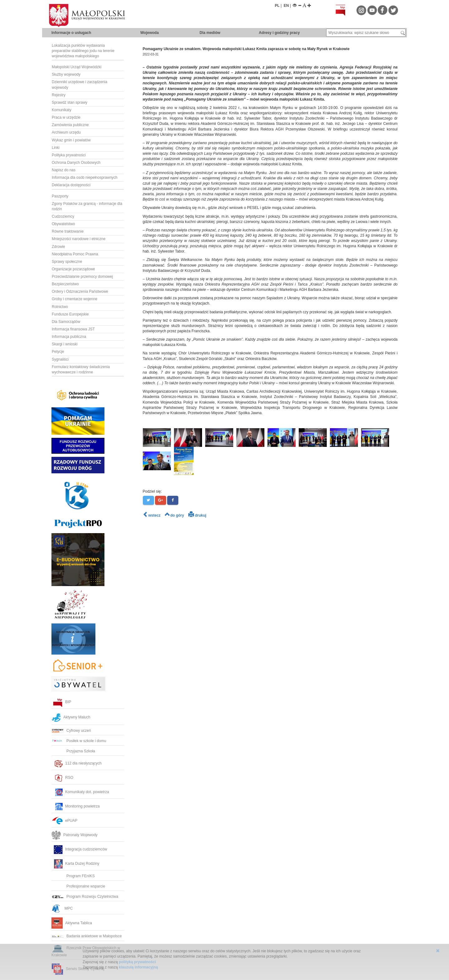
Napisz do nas (64, 170)
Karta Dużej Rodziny (75, 864)
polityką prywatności (137, 962)
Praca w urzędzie (66, 117)
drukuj (197, 515)
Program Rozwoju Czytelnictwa (85, 897)
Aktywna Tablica (72, 923)
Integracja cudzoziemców (79, 849)
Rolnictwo (60, 307)
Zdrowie (58, 247)
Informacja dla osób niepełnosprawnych (85, 178)
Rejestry (59, 95)
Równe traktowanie (68, 231)
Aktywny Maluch (71, 717)
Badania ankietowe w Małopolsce (87, 936)
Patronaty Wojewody (75, 835)
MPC (62, 908)
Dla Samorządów (66, 322)
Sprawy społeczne (67, 262)
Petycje (58, 352)
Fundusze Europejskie (70, 314)
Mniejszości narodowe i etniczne (79, 239)
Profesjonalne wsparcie (79, 886)
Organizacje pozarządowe (73, 269)
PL (277, 6)
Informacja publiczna (69, 337)
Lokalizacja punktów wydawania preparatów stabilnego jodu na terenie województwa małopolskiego (83, 51)
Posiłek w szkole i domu (79, 741)
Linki (56, 148)
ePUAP (64, 821)
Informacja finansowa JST (73, 329)
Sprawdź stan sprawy (70, 102)
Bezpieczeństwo (65, 284)
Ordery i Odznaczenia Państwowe (80, 291)
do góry (174, 515)
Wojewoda (150, 33)
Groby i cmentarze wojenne (75, 299)
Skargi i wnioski (65, 344)
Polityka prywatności (69, 155)
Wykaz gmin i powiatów (71, 140)
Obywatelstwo (63, 224)
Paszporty (60, 196)
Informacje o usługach (71, 33)
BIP (61, 702)
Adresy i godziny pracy (279, 33)
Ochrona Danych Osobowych (76, 163)
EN (286, 6)
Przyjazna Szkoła (73, 751)
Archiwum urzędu (66, 132)
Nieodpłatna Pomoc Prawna (75, 254)
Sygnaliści (60, 359)
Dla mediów (210, 33)
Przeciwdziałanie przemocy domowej (82, 277)
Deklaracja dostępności (71, 185)
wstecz (152, 515)
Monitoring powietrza (76, 806)
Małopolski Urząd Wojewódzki (77, 67)
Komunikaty (62, 110)
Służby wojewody (66, 74)
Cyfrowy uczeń (71, 731)
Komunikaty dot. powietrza (80, 792)
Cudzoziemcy (63, 216)
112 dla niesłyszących (77, 763)
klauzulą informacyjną (138, 967)
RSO (62, 778)
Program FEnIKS (73, 876)
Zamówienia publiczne (70, 125)
